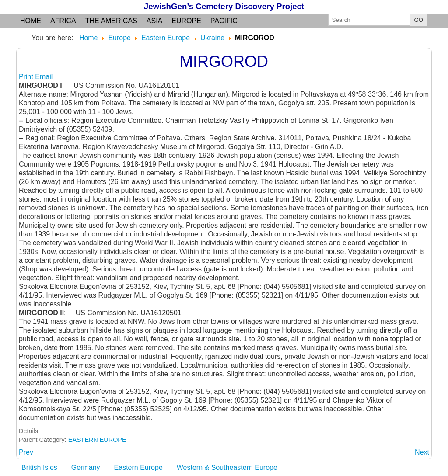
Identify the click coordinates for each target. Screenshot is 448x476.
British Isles (39, 467)
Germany (86, 467)
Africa (63, 21)
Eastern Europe (138, 467)
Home (31, 21)
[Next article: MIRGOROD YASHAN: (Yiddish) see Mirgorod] (422, 452)
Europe (186, 21)
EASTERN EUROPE (97, 440)
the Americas (111, 21)
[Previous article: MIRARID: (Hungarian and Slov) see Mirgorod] (26, 452)
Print (27, 77)
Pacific (224, 21)
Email (44, 77)
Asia (154, 21)
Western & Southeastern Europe (227, 467)
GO (419, 20)
